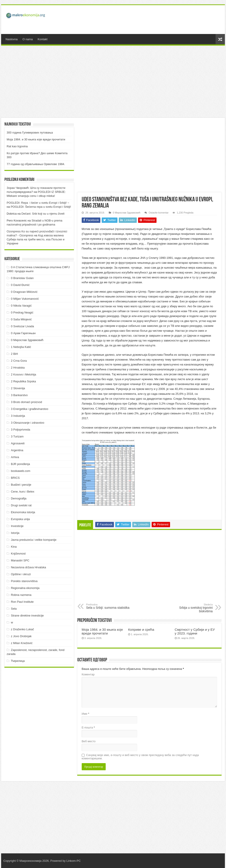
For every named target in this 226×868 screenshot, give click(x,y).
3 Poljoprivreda (21, 430)
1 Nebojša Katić (21, 347)
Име (85, 714)
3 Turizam (17, 436)
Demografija (19, 498)
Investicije (17, 526)
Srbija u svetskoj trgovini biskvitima (190, 608)
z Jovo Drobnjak (21, 636)
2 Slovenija (18, 388)
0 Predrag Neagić (22, 312)
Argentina (17, 450)
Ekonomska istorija (23, 512)
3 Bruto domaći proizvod (26, 402)
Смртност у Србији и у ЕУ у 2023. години (195, 631)
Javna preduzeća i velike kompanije (34, 540)
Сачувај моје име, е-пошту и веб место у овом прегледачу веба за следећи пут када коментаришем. (140, 757)
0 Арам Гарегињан (23, 333)
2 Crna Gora (19, 361)
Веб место (89, 741)
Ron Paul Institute (22, 602)
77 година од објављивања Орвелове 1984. (36, 164)
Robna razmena (21, 595)
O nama (28, 39)
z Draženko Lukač (22, 629)
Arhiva (15, 457)
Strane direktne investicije (27, 616)
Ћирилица (18, 661)
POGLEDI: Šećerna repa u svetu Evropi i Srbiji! (41, 207)
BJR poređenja (20, 464)
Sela (14, 609)
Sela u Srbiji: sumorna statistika (109, 606)
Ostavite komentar (159, 213)
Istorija (15, 533)
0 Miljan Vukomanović (25, 299)
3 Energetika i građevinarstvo (30, 409)
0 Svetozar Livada (22, 326)
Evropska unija (20, 519)
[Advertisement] (141, 20)
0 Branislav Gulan (22, 278)
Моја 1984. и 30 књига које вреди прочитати (102, 631)
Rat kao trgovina (17, 146)
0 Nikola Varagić (21, 306)
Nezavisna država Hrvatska (28, 567)
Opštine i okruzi (21, 574)
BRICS (15, 478)
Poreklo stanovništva (24, 581)
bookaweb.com (21, 471)
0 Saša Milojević (21, 319)
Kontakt (43, 39)
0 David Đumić (20, 285)
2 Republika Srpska (23, 381)
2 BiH (14, 354)
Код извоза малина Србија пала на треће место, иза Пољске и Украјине (36, 239)
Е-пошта (88, 727)
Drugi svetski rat (21, 505)
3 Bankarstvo (19, 395)
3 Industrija (18, 416)
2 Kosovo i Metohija (23, 374)
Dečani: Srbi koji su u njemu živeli (43, 214)
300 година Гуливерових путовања (30, 133)
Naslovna (12, 39)
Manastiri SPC (20, 560)
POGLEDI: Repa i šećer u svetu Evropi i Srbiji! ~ (38, 203)
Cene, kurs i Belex (23, 492)
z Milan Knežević (22, 643)
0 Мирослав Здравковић (127, 213)
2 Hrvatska (18, 368)
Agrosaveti (18, 443)
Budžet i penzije (21, 485)
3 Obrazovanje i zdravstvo (28, 423)
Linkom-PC (73, 861)
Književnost (18, 554)
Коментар (88, 674)
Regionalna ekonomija (25, 588)
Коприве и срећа (141, 630)
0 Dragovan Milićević (24, 292)
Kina (14, 547)
